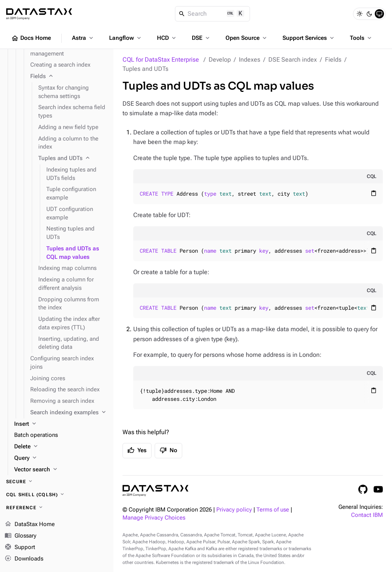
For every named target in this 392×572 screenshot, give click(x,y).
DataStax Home (30, 525)
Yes (137, 450)
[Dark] (369, 14)
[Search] (213, 14)
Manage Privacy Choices (154, 518)
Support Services (309, 38)
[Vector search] (61, 470)
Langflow (126, 38)
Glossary (20, 536)
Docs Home (31, 38)
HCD (167, 38)
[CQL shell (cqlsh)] (57, 495)
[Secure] (57, 482)
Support (20, 547)
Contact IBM (367, 515)
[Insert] (61, 424)
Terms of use (273, 510)
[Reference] (57, 508)
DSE (201, 38)
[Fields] (69, 77)
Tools (361, 38)
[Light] (359, 14)
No (168, 450)
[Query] (61, 458)
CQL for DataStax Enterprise (161, 60)
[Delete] (61, 447)
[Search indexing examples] (69, 413)
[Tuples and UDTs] (73, 159)
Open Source (247, 38)
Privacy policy (234, 510)
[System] (379, 14)
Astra (83, 38)
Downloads (24, 559)
